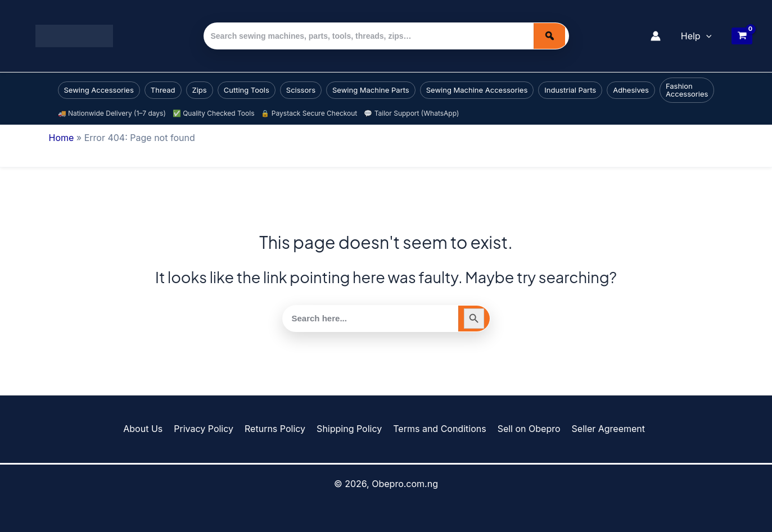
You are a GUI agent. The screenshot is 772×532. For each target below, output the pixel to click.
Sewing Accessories (99, 90)
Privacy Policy (208, 429)
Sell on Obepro (524, 429)
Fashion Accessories (687, 90)
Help (696, 36)
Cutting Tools (247, 90)
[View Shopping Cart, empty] (742, 36)
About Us (150, 429)
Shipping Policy (349, 429)
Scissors (301, 90)
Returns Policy (277, 429)
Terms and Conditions (437, 429)
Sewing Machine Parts (371, 90)
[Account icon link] (656, 36)
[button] (706, 36)
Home (62, 138)
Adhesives (631, 90)
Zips (200, 90)
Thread (163, 90)
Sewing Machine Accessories (477, 90)
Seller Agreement (601, 429)
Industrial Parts (570, 90)
